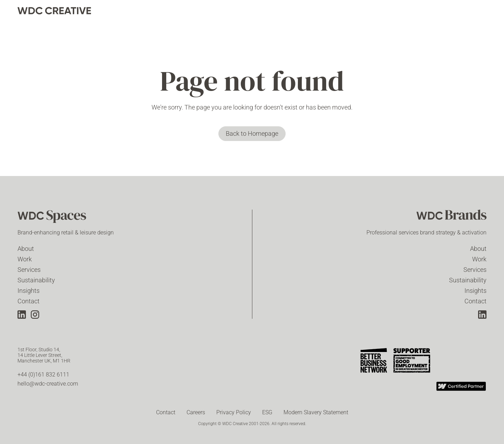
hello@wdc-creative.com (48, 384)
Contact (29, 301)
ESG (267, 412)
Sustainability (36, 280)
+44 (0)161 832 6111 (43, 375)
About (26, 249)
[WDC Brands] (451, 217)
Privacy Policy (234, 412)
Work (25, 259)
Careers (196, 412)
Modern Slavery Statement (316, 412)
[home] (54, 11)
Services (29, 270)
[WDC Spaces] (52, 217)
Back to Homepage (252, 133)
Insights (29, 291)
